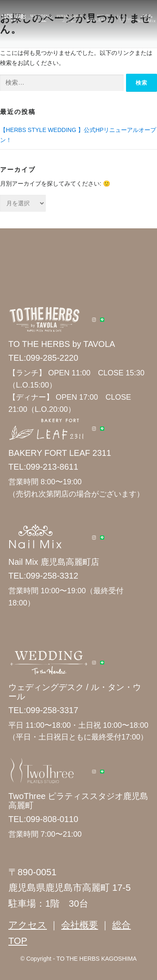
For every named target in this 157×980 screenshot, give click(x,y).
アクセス (28, 925)
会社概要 (80, 925)
